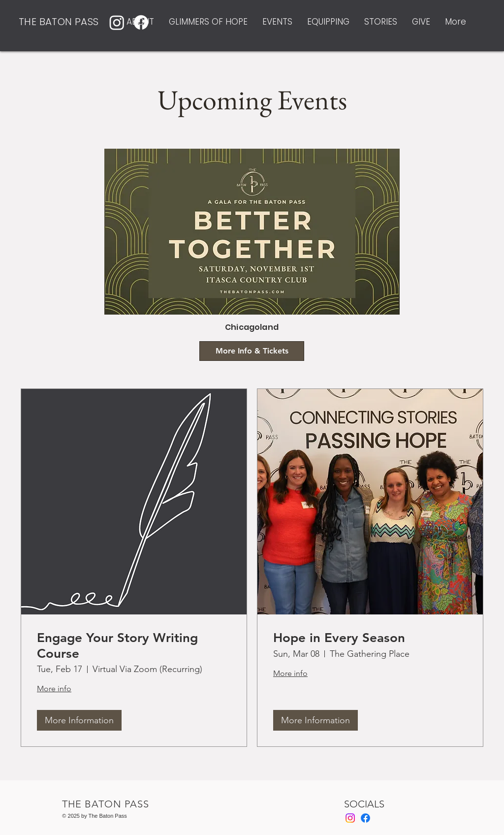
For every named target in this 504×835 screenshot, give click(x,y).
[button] (140, 22)
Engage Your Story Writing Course (117, 645)
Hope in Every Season (339, 638)
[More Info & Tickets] (252, 351)
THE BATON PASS (59, 22)
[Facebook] (365, 818)
